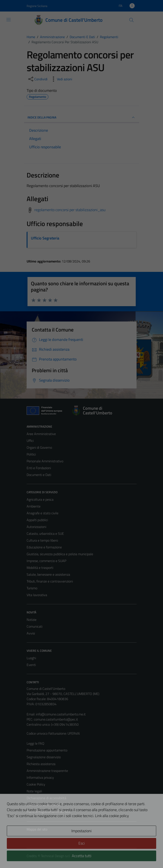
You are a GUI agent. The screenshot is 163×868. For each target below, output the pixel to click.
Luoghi (31, 658)
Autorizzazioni (36, 527)
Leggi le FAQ (35, 743)
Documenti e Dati (39, 475)
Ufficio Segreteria (45, 238)
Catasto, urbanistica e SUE (45, 533)
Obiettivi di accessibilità (43, 805)
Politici (31, 454)
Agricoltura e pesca (40, 499)
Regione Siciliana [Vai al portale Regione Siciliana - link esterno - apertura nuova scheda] (37, 6)
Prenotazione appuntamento (47, 750)
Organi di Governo (39, 447)
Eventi (31, 665)
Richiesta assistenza (41, 764)
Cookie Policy (36, 784)
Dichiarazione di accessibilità (46, 798)
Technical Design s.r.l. (56, 856)
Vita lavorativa (37, 595)
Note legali (34, 791)
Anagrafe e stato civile (43, 513)
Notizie (32, 620)
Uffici (30, 441)
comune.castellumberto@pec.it (56, 719)
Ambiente (34, 506)
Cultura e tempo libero (42, 540)
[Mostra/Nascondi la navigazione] (9, 20)
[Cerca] (131, 20)
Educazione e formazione (44, 547)
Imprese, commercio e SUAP (46, 561)
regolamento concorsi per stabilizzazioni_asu (70, 210)
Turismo (32, 588)
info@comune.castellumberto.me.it (61, 714)
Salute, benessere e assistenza (48, 574)
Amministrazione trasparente (47, 771)
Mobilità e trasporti (40, 568)
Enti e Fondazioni (39, 468)
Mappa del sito (37, 829)
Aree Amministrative (41, 434)
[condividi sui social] (38, 79)
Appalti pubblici (37, 520)
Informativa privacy (40, 777)
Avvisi (31, 633)
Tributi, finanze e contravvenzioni (50, 581)
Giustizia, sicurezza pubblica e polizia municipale (60, 554)
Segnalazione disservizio (44, 757)
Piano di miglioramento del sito (48, 812)
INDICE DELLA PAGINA (82, 117)
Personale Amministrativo (45, 461)
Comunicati (35, 626)
